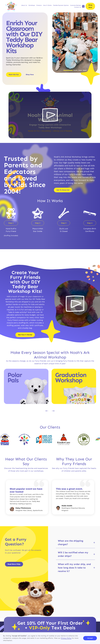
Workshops (32, 5)
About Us (24, 5)
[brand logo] (11, 6)
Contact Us (78, 7)
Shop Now (90, 6)
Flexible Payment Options (61, 5)
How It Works (47, 5)
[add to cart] (83, 6)
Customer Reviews (76, 5)
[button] (24, 5)
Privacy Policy (66, 638)
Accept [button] (90, 638)
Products (39, 5)
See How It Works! (25, 335)
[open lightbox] (50, 115)
